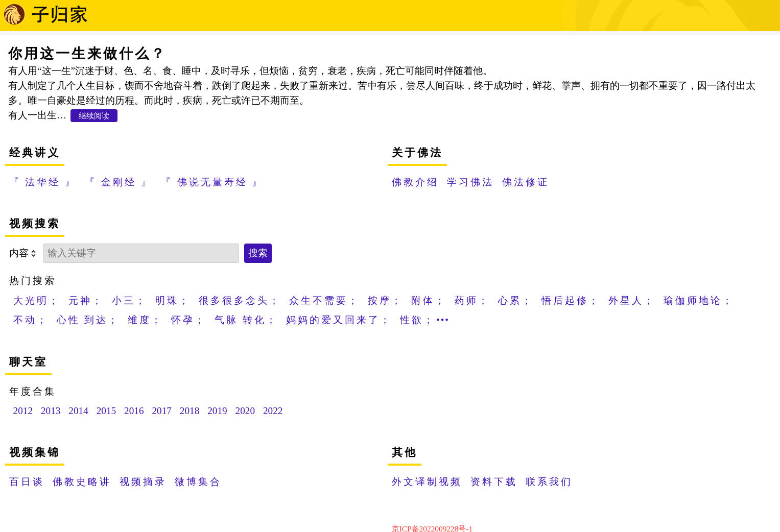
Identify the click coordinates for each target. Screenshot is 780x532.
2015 (106, 411)
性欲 (412, 320)
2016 (134, 411)
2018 (190, 411)
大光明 (31, 300)
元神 (80, 300)
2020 (245, 411)
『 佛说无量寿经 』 (212, 182)
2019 (217, 411)
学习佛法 (470, 182)
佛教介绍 (415, 182)
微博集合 (198, 482)
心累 (510, 300)
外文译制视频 (427, 482)
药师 (466, 300)
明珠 (167, 300)
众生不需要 (318, 300)
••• (443, 320)
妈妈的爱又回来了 (333, 320)
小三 (124, 300)
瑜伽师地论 (693, 300)
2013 (51, 411)
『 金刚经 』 (119, 182)
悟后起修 (565, 300)
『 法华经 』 (43, 182)
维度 (139, 320)
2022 (273, 411)
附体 (423, 300)
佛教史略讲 (82, 482)
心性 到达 (82, 320)
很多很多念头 (234, 300)
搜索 (258, 253)
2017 (161, 411)
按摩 (380, 300)
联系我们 (549, 482)
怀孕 (183, 320)
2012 (23, 411)
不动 (25, 320)
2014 (78, 411)
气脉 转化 (240, 320)
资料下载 (494, 482)
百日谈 (27, 482)
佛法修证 (526, 182)
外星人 (626, 300)
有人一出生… (37, 115)
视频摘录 (143, 482)
